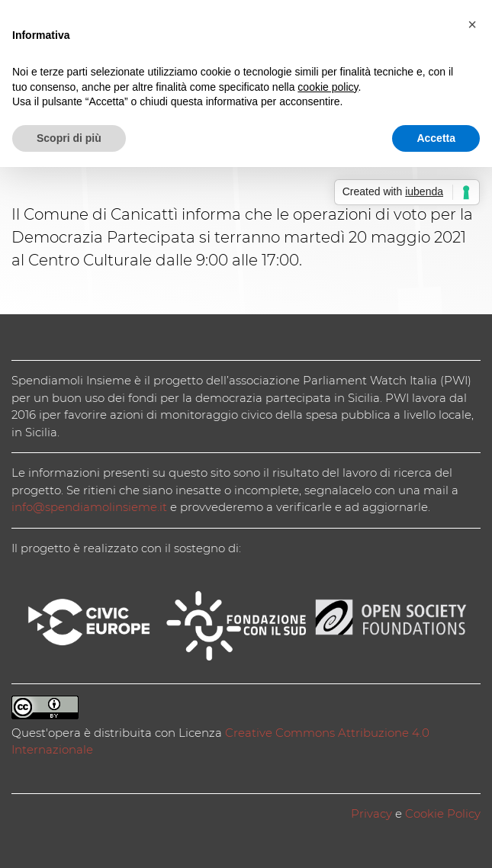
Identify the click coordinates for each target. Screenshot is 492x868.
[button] (472, 24)
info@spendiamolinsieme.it (89, 507)
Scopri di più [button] (69, 138)
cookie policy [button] (328, 87)
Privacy (371, 813)
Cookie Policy (443, 813)
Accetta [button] (436, 138)
